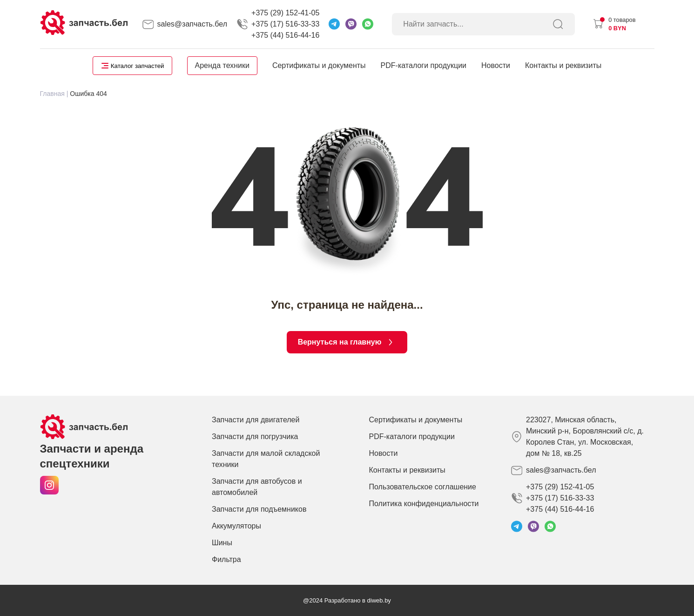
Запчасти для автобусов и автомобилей (257, 487)
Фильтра (226, 559)
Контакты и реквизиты (563, 65)
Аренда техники (222, 65)
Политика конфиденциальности (424, 504)
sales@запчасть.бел (192, 24)
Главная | (54, 94)
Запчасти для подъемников (259, 509)
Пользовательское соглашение (423, 487)
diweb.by (379, 600)
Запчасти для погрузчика (255, 437)
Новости (496, 65)
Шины (222, 543)
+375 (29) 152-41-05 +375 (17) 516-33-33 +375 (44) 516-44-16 (285, 24)
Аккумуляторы (236, 526)
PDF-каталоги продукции (424, 65)
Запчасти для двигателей (256, 420)
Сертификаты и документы (319, 65)
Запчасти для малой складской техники (266, 459)
